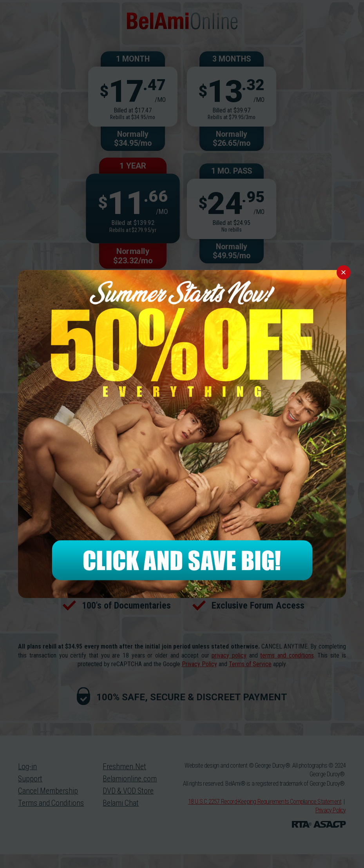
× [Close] (344, 272)
